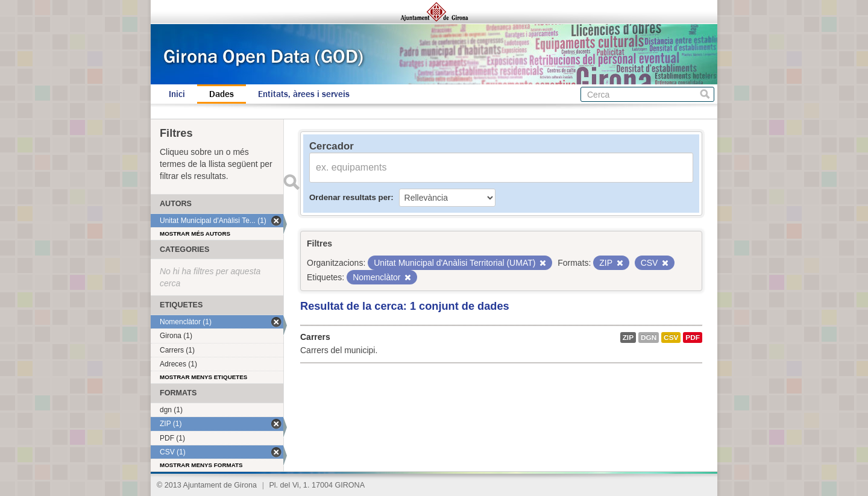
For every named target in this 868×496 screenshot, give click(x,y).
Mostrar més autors (195, 234)
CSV (671, 337)
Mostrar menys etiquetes (203, 377)
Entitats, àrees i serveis (304, 94)
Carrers (315, 337)
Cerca (705, 94)
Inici (177, 94)
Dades (222, 94)
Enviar (291, 182)
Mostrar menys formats (201, 465)
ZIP (628, 337)
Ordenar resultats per (350, 197)
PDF (693, 337)
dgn (649, 337)
